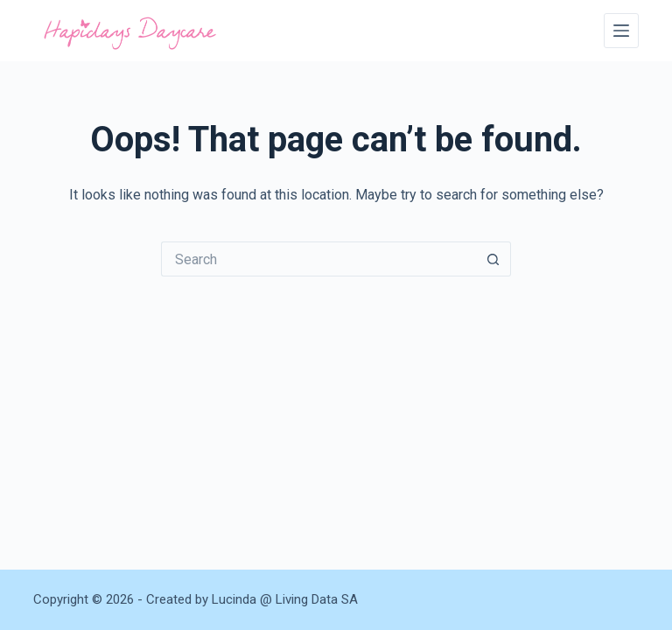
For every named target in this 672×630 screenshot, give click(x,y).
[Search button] (493, 259)
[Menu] (621, 31)
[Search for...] (318, 259)
